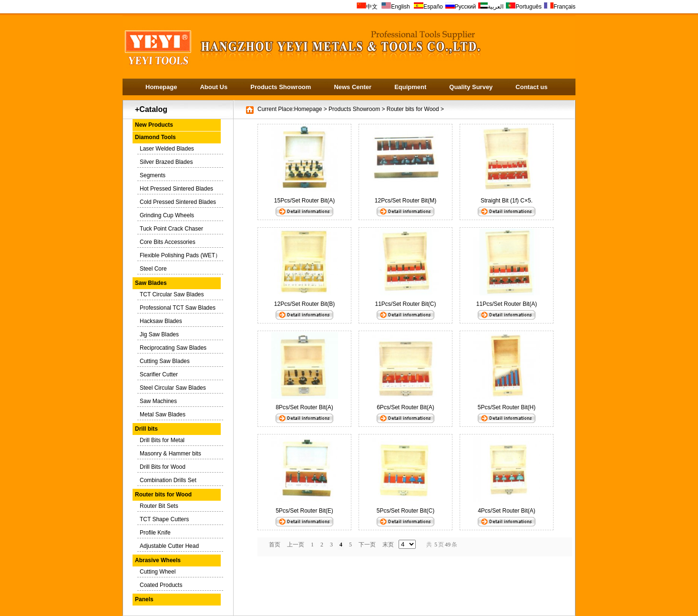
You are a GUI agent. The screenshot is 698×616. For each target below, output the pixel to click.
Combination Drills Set (168, 480)
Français (560, 7)
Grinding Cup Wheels (167, 215)
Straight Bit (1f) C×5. (507, 201)
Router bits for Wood (163, 495)
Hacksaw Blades (161, 321)
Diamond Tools (155, 137)
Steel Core (153, 269)
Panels (144, 599)
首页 (275, 545)
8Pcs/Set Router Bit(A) (307, 407)
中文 (367, 7)
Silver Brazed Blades (166, 162)
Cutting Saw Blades (165, 361)
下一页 (367, 545)
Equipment (410, 87)
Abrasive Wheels (158, 560)
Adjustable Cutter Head (169, 546)
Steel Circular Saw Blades (173, 388)
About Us (214, 87)
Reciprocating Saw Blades (173, 348)
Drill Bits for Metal (162, 440)
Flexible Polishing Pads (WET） (180, 255)
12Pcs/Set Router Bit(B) (304, 304)
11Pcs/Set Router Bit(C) (405, 304)
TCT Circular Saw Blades (172, 294)
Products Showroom (281, 87)
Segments (153, 175)
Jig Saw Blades (159, 334)
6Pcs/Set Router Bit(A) (408, 407)
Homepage (161, 87)
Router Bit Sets (159, 506)
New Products (154, 125)
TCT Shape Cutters (164, 519)
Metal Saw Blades (163, 414)
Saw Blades (151, 283)
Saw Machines (158, 401)
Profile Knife (155, 533)
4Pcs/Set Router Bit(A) (507, 511)
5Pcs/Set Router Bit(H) (507, 407)
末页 (388, 545)
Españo (428, 7)
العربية (491, 7)
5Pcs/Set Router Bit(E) (307, 511)
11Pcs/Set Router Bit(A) (507, 304)
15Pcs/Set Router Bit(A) (307, 201)
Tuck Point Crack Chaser (171, 229)
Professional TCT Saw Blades (178, 308)
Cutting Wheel (158, 572)
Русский (461, 7)
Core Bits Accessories (168, 242)
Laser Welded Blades (167, 149)
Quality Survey (471, 87)
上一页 (296, 545)
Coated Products (161, 585)
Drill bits (146, 429)
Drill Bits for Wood (163, 467)
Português (524, 7)
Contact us (531, 87)
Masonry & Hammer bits (170, 454)
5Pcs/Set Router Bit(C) (408, 511)
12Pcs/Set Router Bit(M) (405, 201)
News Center (353, 87)
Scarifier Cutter (159, 374)
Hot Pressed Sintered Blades (176, 189)
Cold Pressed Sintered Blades (178, 202)
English (396, 7)
